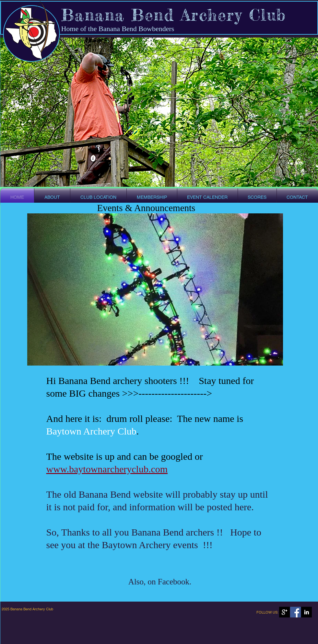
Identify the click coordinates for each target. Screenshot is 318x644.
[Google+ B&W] (284, 612)
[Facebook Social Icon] (295, 612)
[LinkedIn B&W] (306, 612)
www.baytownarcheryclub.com (107, 469)
